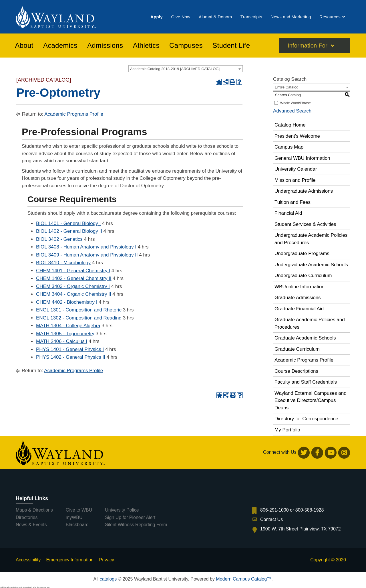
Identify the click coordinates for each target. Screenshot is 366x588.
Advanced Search (292, 111)
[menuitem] (157, 17)
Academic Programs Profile (74, 114)
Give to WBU (79, 510)
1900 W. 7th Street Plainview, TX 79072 (301, 529)
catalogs (108, 579)
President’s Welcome (297, 136)
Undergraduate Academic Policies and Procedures (311, 239)
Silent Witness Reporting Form (136, 525)
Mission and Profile (295, 180)
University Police (122, 510)
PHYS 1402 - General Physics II (71, 357)
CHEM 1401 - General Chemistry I (73, 271)
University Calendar (296, 169)
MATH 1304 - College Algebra (68, 326)
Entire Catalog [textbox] (287, 87)
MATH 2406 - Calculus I (62, 341)
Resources (330, 17)
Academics (60, 46)
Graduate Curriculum (297, 349)
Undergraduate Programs (302, 253)
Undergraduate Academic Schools (311, 265)
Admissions (105, 46)
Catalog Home (290, 125)
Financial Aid (288, 213)
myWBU (74, 517)
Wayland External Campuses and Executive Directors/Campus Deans (311, 400)
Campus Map (289, 147)
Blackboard (77, 525)
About (24, 46)
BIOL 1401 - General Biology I (68, 223)
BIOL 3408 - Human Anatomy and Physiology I (86, 247)
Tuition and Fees (293, 202)
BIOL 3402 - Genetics (59, 239)
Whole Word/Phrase (296, 103)
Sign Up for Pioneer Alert (130, 517)
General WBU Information (302, 158)
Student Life (231, 46)
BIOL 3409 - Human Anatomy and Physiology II (87, 255)
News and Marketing (291, 17)
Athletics (146, 46)
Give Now (181, 17)
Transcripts (251, 17)
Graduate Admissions (298, 298)
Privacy (106, 560)
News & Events (31, 525)
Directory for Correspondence (306, 419)
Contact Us (271, 519)
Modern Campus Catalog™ (244, 579)
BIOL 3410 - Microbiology (63, 263)
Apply (157, 17)
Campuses (186, 46)
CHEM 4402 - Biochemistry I (67, 302)
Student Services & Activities (305, 224)
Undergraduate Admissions (304, 191)
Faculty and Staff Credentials (306, 382)
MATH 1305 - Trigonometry (65, 334)
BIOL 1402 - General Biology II (69, 231)
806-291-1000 (274, 510)
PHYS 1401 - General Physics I (70, 349)
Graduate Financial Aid (299, 309)
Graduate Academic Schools (305, 338)
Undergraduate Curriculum (303, 276)
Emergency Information (70, 560)
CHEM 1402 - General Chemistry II (74, 278)
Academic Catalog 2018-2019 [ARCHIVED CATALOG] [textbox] (175, 69)
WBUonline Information (300, 287)
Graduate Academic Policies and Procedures (310, 323)
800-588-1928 (310, 510)
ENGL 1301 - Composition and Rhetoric (79, 310)
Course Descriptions (296, 371)
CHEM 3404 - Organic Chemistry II (74, 294)
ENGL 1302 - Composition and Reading (79, 318)
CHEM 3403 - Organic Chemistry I (73, 286)
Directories (27, 517)
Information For (308, 46)
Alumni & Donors (215, 17)
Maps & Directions (34, 510)
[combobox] (186, 69)
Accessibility (28, 560)
